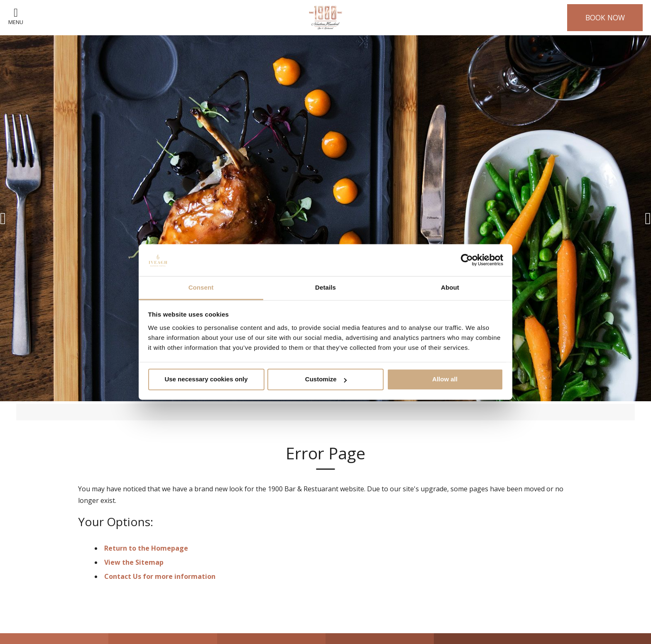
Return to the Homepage (146, 548)
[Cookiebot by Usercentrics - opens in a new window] (467, 260)
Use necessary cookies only (206, 379)
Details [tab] (325, 287)
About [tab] (450, 287)
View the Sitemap (134, 562)
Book (605, 18)
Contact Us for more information (160, 576)
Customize (326, 379)
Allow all (445, 379)
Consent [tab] (201, 287)
